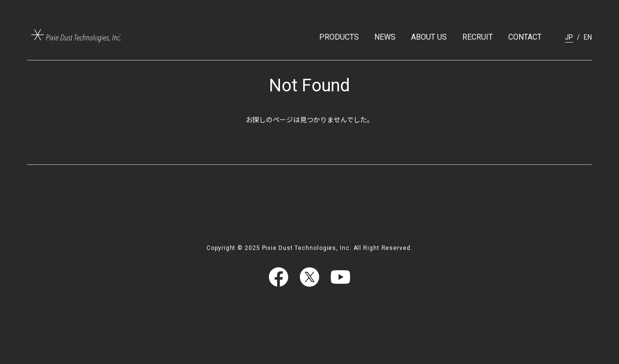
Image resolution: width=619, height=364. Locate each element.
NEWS (385, 37)
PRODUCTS (339, 37)
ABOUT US (429, 37)
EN (588, 37)
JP (569, 37)
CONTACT (525, 37)
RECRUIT (478, 37)
